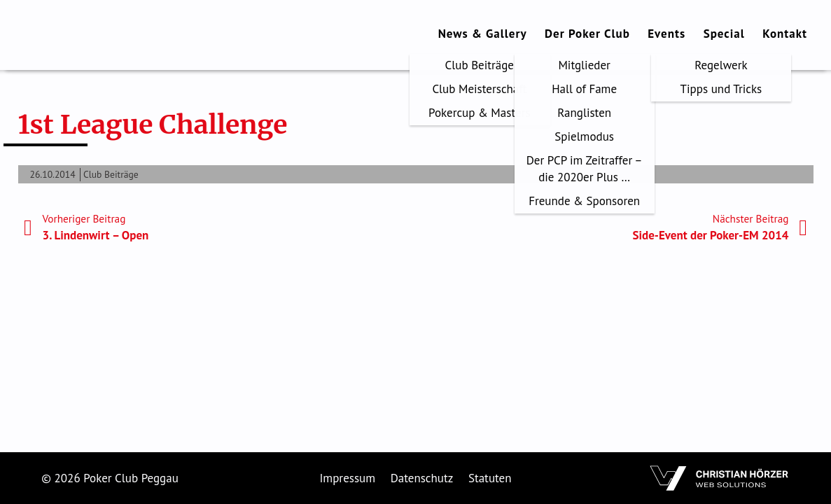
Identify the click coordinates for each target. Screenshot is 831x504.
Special (724, 34)
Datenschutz (422, 478)
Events (666, 34)
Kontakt (785, 34)
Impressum (347, 478)
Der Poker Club (587, 34)
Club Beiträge (111, 174)
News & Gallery (483, 34)
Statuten (490, 478)
